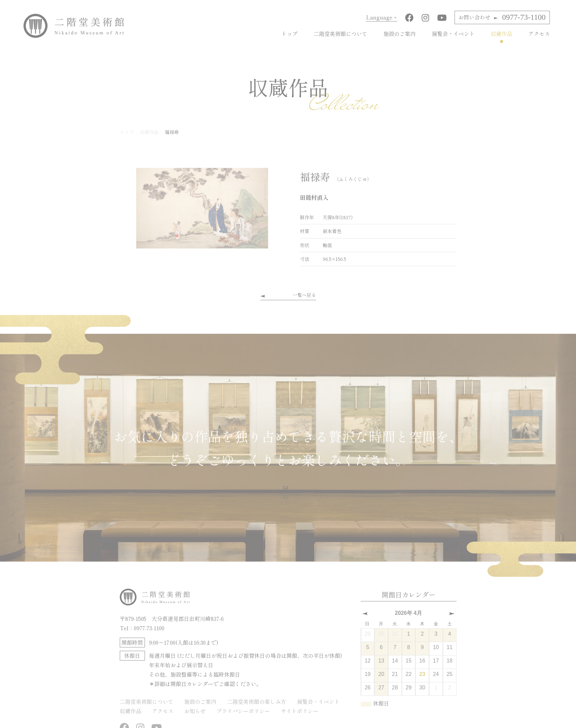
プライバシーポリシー (243, 711)
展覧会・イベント (453, 34)
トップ (290, 34)
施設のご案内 (400, 34)
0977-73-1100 (502, 17)
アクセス (539, 34)
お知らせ (195, 711)
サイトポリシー (300, 711)
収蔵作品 (502, 34)
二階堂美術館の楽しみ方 (257, 701)
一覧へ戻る (304, 295)
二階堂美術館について (341, 34)
